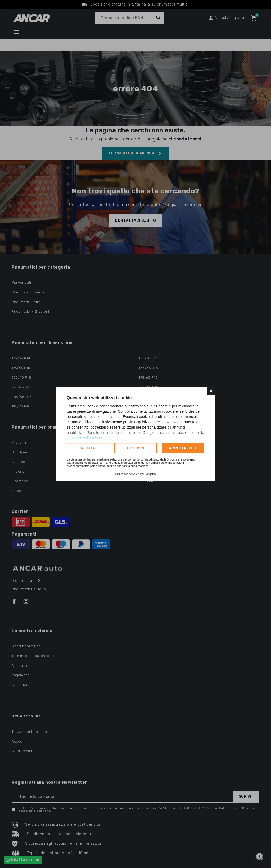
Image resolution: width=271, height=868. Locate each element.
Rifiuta (88, 448)
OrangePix (150, 474)
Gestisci (135, 448)
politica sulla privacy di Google (96, 438)
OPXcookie (122, 474)
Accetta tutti (183, 448)
